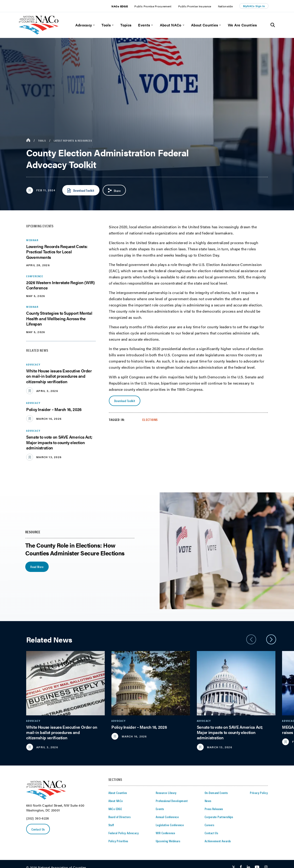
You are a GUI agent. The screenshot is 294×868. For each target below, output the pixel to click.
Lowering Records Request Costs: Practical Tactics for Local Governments (57, 252)
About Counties (205, 25)
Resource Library (166, 793)
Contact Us (38, 829)
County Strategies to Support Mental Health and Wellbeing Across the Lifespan (59, 318)
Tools (106, 25)
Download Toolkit (125, 401)
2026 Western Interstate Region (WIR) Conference (61, 285)
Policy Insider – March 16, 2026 (54, 409)
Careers (209, 825)
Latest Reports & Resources (73, 140)
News (208, 801)
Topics (126, 25)
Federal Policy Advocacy (124, 833)
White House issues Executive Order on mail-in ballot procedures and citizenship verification (59, 376)
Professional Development (172, 801)
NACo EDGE (120, 6)
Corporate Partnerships (219, 817)
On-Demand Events (216, 793)
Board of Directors (120, 817)
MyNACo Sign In (254, 6)
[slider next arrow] (271, 639)
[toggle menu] (93, 25)
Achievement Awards (218, 841)
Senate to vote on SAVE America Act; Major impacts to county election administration (59, 442)
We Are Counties (242, 25)
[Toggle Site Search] (273, 25)
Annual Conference (167, 817)
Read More (37, 567)
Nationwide (225, 6)
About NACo (171, 25)
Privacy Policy (259, 793)
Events (144, 25)
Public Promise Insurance (195, 6)
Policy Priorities (118, 841)
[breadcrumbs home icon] (28, 140)
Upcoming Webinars (168, 841)
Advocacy (84, 25)
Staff (111, 825)
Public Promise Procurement (153, 6)
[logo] (39, 33)
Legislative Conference (170, 825)
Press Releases (214, 809)
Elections (150, 420)
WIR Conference (165, 833)
